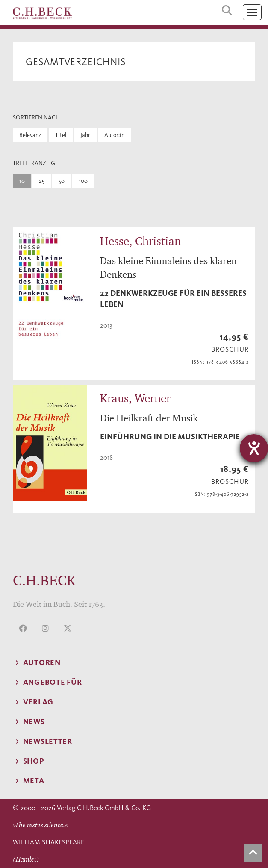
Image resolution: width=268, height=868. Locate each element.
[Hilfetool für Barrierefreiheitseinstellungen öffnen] (254, 448)
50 (62, 181)
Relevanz (30, 135)
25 (42, 181)
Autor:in (114, 135)
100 (83, 181)
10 (22, 181)
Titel (61, 135)
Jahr (85, 135)
